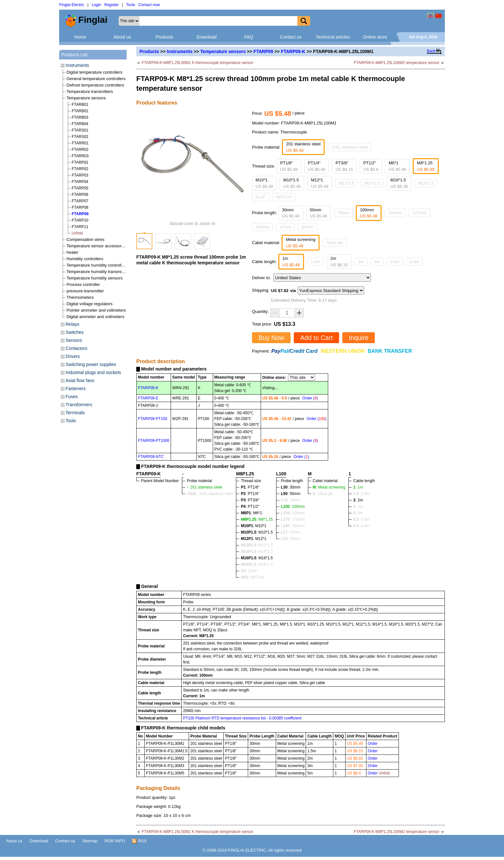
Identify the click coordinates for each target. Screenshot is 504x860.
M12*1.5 (346, 183)
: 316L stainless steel (210, 494)
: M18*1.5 (257, 564)
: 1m (358, 487)
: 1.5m (361, 494)
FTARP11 (80, 227)
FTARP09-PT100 (153, 419)
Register (112, 5)
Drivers (73, 356)
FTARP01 (80, 162)
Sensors (74, 340)
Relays (72, 324)
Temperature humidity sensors (94, 278)
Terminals (75, 413)
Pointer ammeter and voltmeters (96, 310)
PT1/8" (289, 166)
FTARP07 (80, 201)
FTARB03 (80, 117)
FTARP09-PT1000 (154, 441)
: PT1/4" (250, 494)
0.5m (395, 262)
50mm (319, 213)
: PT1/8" (250, 487)
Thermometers (80, 297)
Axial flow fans (80, 380)
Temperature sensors (223, 51)
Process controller (83, 284)
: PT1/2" (250, 507)
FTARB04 (80, 124)
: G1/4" (249, 571)
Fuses (72, 397)
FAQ (248, 37)
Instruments (180, 51)
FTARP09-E (148, 398)
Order (373, 744)
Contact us (291, 37)
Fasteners (76, 389)
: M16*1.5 (257, 558)
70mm (343, 213)
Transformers (79, 405)
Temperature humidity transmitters (98, 272)
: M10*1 (253, 526)
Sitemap (90, 841)
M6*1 (397, 166)
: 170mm (293, 519)
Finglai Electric (72, 5)
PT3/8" (344, 166)
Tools (130, 5)
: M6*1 (251, 513)
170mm (419, 213)
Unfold (77, 233)
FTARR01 (80, 143)
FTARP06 (80, 195)
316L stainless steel (350, 147)
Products (164, 37)
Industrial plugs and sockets (93, 372)
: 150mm (293, 513)
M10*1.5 (292, 183)
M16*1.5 (399, 183)
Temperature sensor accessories (97, 246)
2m (339, 262)
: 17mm (291, 532)
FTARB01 (80, 105)
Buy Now (271, 338)
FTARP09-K (293, 51)
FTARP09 (263, 51)
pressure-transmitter (85, 291)
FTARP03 (80, 175)
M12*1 (319, 183)
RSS (139, 841)
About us (122, 37)
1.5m (315, 262)
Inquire (359, 338)
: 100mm (293, 507)
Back (431, 51)
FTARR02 (80, 150)
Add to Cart (316, 338)
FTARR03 (80, 156)
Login (96, 5)
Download (206, 37)
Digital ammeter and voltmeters (95, 317)
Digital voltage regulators (90, 304)
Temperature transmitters (90, 91)
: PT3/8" (250, 500)
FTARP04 (80, 182)
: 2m (358, 500)
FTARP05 (80, 188)
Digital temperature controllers (94, 72)
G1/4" (261, 197)
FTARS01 (80, 130)
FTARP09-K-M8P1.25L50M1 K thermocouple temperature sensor (198, 63)
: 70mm (291, 500)
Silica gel (335, 243)
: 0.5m (361, 519)
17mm (285, 227)
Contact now (149, 5)
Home (80, 37)
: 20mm (291, 539)
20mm (307, 227)
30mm (291, 213)
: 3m (358, 507)
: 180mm (293, 526)
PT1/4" (317, 166)
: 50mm (291, 494)
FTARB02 (80, 111)
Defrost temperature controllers (95, 85)
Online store (375, 37)
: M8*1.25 (257, 519)
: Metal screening (329, 487)
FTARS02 (80, 137)
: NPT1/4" (253, 577)
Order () (310, 398)
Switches (75, 332)
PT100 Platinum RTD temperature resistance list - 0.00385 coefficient (242, 718)
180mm (262, 227)
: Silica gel (323, 494)
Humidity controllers (85, 259)
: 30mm (291, 487)
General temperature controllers (96, 79)
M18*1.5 (426, 183)
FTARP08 (80, 207)
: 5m (358, 513)
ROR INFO (115, 841)
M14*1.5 (372, 183)
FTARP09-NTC (151, 457)
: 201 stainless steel (204, 487)
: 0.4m (361, 526)
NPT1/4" (284, 197)
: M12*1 (253, 539)
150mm (395, 213)
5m (377, 262)
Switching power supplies (91, 364)
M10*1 (264, 183)
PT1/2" (371, 166)
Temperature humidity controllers (97, 265)
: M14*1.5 (257, 552)
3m (361, 262)
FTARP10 (80, 220)
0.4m (414, 262)
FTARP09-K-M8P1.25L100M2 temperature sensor (397, 63)
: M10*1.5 (257, 532)
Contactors (76, 348)
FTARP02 (80, 169)
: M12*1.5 (257, 545)
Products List (74, 55)
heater (72, 252)
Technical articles (333, 37)
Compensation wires (85, 239)
